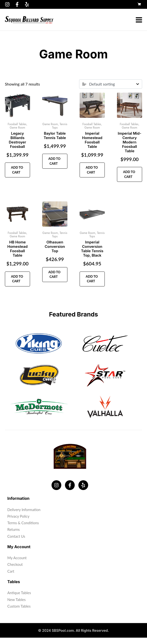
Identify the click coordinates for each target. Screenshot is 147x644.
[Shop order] (111, 84)
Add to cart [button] (17, 170)
